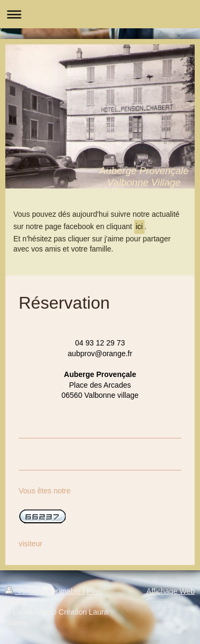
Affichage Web (170, 591)
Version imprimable (44, 591)
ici (139, 226)
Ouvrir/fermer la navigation (100, 14)
